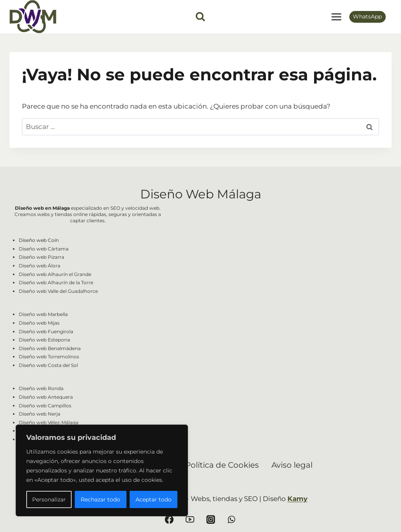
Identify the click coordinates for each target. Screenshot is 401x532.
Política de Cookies (222, 465)
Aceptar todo (154, 499)
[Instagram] (211, 519)
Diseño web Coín (39, 240)
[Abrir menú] (336, 17)
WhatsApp (367, 16)
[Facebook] (169, 519)
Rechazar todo (100, 499)
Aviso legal (292, 465)
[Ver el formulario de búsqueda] (200, 17)
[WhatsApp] (231, 519)
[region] (102, 470)
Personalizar (49, 499)
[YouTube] (190, 519)
